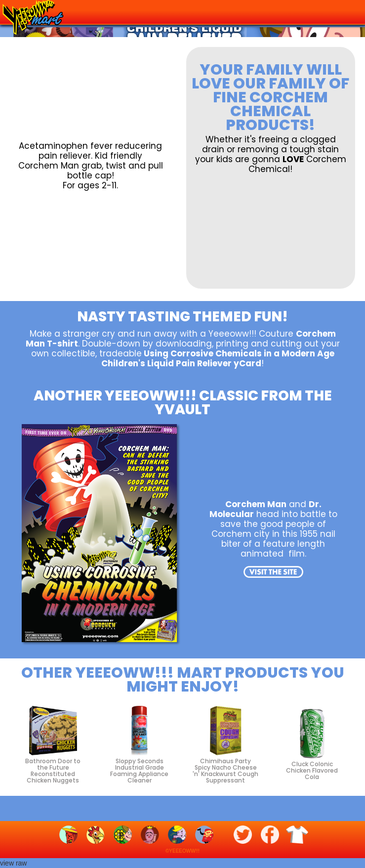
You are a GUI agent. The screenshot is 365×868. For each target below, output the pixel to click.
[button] (350, 10)
